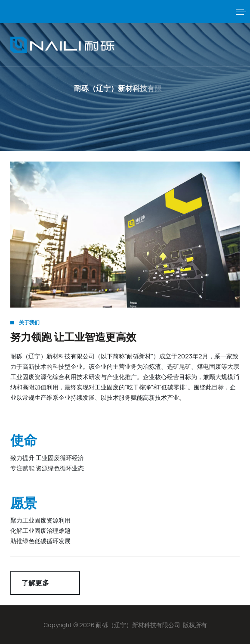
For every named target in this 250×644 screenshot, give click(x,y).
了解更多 (35, 583)
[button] (241, 12)
